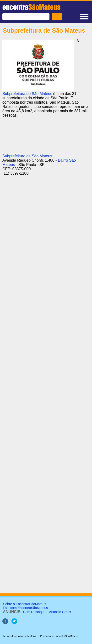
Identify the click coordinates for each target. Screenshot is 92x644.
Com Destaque (34, 612)
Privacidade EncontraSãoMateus (59, 636)
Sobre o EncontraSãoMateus (25, 604)
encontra (31, 7)
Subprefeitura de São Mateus (27, 94)
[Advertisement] (45, 241)
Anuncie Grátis (60, 612)
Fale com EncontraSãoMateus (25, 608)
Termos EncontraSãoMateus (19, 636)
